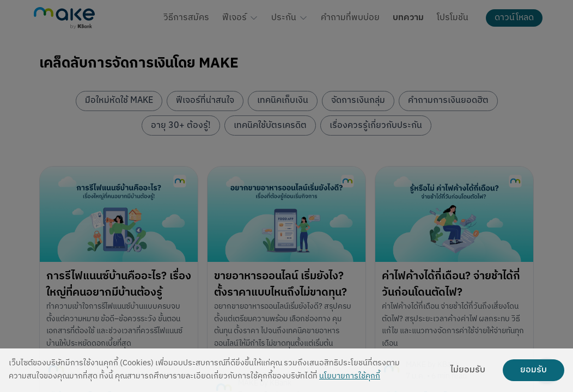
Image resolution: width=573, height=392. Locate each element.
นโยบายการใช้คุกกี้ (350, 376)
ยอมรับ (534, 370)
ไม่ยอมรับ (468, 370)
